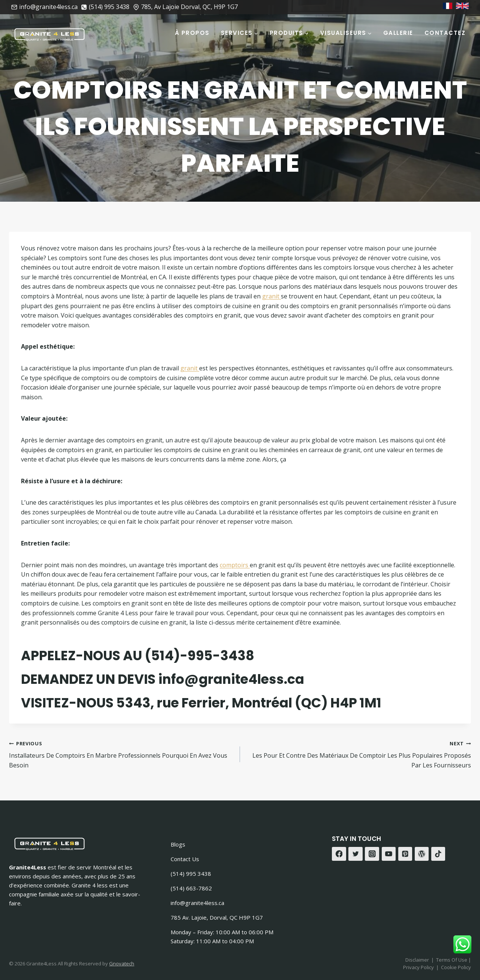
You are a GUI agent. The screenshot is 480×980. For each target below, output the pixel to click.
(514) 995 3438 (191, 874)
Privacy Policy (418, 967)
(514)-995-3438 (199, 656)
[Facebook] (339, 854)
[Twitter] (355, 854)
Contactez (445, 33)
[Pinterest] (405, 854)
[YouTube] (389, 854)
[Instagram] (372, 854)
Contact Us (185, 859)
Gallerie (398, 33)
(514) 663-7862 (191, 888)
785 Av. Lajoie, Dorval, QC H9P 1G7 (217, 917)
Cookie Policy (456, 967)
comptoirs (235, 565)
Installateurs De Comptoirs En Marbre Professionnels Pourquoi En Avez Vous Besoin (121, 754)
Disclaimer (417, 960)
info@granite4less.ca (231, 679)
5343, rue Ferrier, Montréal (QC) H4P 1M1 (249, 703)
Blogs (178, 844)
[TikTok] (438, 854)
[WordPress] (422, 854)
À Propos (192, 33)
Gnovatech (122, 964)
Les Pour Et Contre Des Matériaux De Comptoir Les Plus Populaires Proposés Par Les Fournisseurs (358, 754)
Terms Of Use (452, 960)
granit (271, 296)
